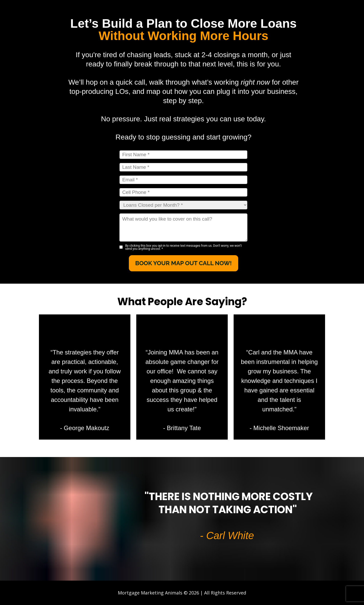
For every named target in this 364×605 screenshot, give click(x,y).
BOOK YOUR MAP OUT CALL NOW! (184, 263)
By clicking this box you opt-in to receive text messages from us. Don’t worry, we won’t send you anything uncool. (184, 247)
